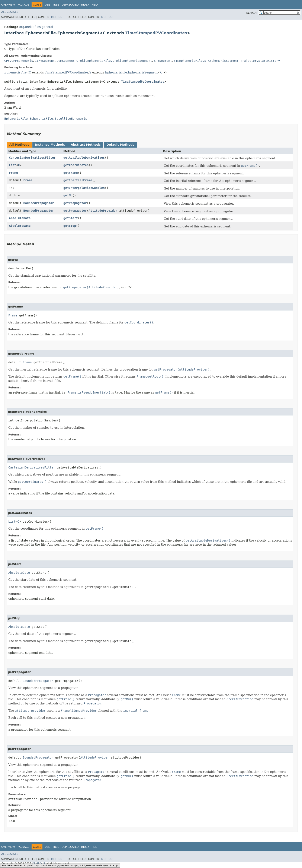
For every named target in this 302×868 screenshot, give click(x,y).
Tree (56, 5)
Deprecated (70, 5)
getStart (70, 218)
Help (95, 5)
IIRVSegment (45, 61)
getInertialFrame (78, 180)
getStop (70, 226)
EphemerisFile (15, 72)
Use (47, 5)
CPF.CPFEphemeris (19, 61)
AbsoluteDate (20, 218)
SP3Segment (163, 61)
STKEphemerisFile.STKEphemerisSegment (206, 61)
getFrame (70, 173)
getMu (68, 195)
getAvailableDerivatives (84, 158)
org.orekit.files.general (36, 27)
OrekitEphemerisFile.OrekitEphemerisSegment (114, 61)
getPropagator (75, 203)
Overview (8, 5)
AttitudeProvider (103, 211)
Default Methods (120, 145)
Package (23, 5)
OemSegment (65, 61)
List (13, 165)
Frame (13, 173)
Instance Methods (50, 145)
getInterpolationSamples (84, 188)
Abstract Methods (86, 145)
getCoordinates (76, 165)
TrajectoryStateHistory (260, 61)
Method (57, 17)
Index (85, 5)
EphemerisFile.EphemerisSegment (131, 72)
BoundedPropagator (38, 203)
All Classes (10, 12)
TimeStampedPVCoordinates (156, 33)
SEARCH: (252, 13)
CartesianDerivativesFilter (32, 158)
